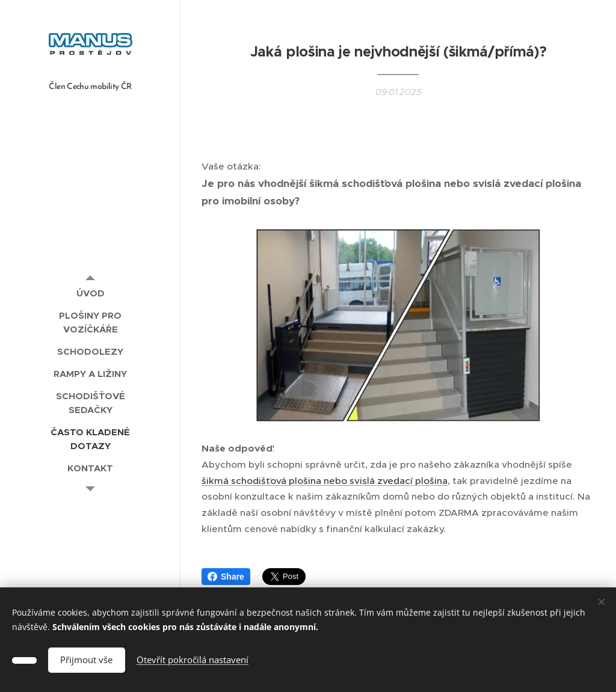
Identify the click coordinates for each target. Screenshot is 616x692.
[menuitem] (90, 293)
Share (226, 577)
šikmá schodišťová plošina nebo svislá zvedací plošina (325, 481)
